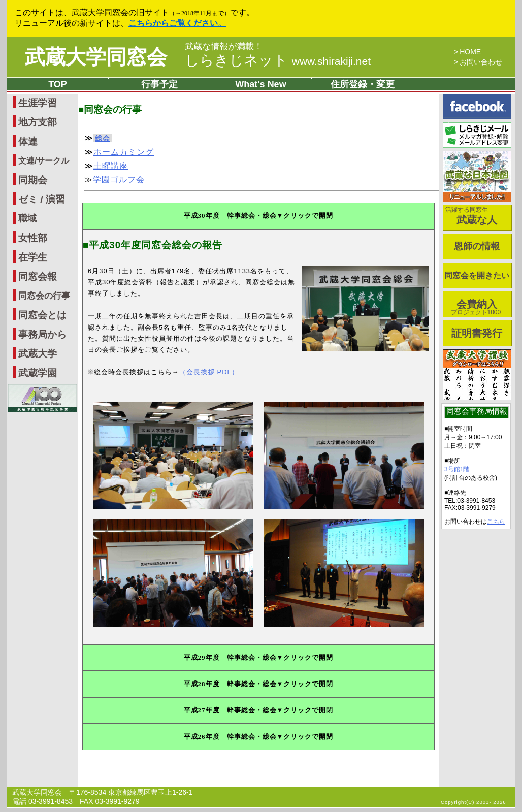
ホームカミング (124, 152)
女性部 (33, 238)
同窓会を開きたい (477, 275)
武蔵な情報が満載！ (224, 47)
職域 (27, 218)
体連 (28, 141)
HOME (470, 52)
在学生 (33, 257)
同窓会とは (42, 315)
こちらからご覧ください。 (177, 23)
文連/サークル (44, 161)
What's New (260, 84)
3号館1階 (457, 469)
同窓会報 (38, 277)
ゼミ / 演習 (42, 199)
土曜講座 (111, 166)
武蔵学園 (38, 373)
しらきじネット (278, 60)
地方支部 (38, 122)
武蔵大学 (38, 354)
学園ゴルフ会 (119, 180)
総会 (103, 138)
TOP (58, 84)
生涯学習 (38, 103)
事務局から (42, 334)
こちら (496, 522)
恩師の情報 (477, 246)
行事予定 (159, 84)
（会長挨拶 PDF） (209, 372)
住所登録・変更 (363, 84)
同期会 (33, 180)
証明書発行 (477, 333)
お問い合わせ (481, 62)
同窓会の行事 (44, 296)
